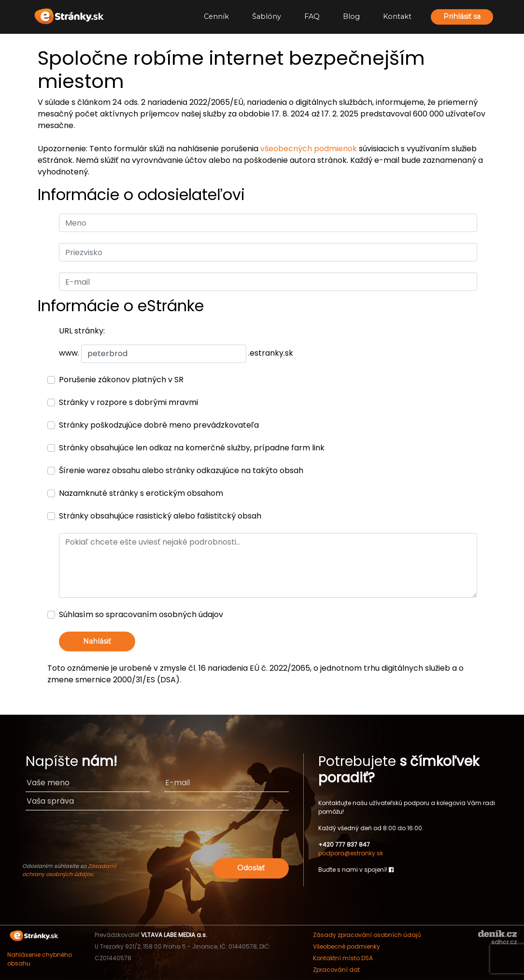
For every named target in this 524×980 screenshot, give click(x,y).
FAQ (312, 16)
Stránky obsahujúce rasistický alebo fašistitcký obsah (160, 516)
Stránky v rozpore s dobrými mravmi (128, 402)
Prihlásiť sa (462, 16)
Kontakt (397, 16)
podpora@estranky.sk (351, 853)
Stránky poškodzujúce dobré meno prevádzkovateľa (159, 425)
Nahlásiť (97, 641)
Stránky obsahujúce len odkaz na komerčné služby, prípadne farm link (192, 448)
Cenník (216, 16)
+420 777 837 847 (344, 844)
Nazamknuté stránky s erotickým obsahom (141, 493)
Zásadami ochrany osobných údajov (69, 870)
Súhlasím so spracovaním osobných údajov (141, 614)
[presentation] (215, 837)
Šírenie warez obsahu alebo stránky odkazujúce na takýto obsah (181, 470)
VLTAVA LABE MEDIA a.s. (174, 935)
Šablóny (267, 16)
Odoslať (251, 868)
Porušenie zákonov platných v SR (121, 380)
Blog (351, 16)
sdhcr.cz (504, 942)
